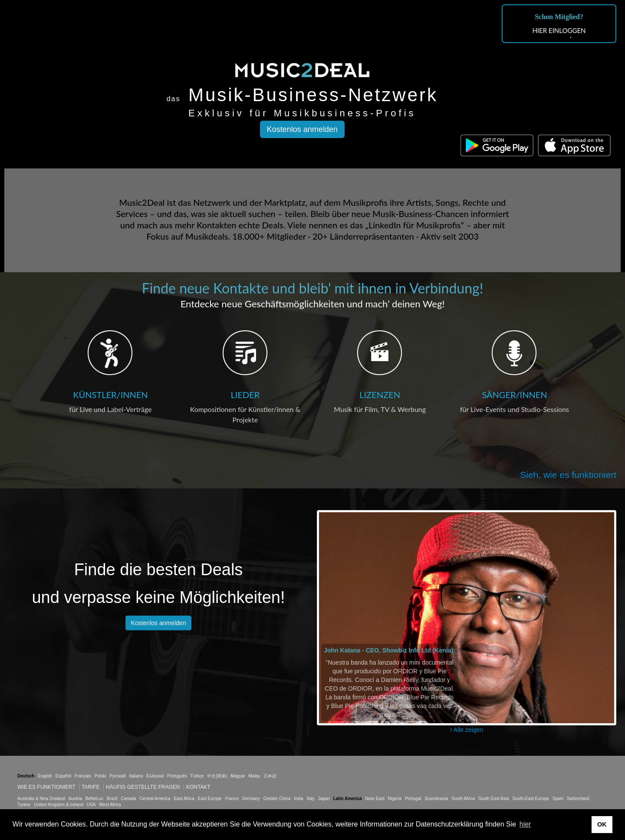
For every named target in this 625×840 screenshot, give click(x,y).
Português (177, 776)
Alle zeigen (467, 730)
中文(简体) (217, 776)
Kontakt (198, 787)
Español (63, 776)
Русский (117, 776)
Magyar (238, 776)
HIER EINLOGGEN (559, 30)
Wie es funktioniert (46, 787)
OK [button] (602, 824)
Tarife (91, 787)
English (45, 776)
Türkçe (197, 776)
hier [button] (525, 824)
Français (83, 776)
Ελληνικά (155, 776)
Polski (100, 776)
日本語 (270, 776)
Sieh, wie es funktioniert (568, 475)
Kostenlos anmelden (302, 129)
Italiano (136, 776)
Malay (255, 776)
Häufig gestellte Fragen (143, 787)
